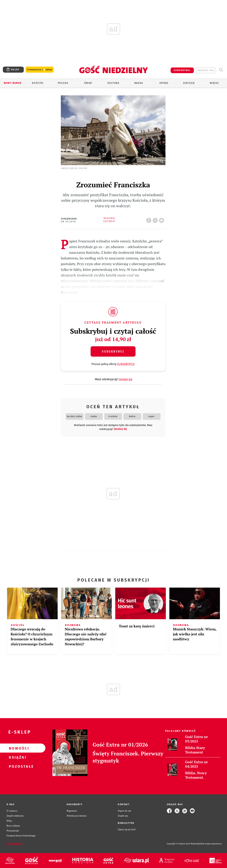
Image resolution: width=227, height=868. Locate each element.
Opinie (164, 83)
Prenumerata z (40, 70)
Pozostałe (17, 766)
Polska (63, 83)
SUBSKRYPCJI (126, 364)
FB (150, 219)
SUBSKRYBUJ (182, 70)
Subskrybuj (113, 351)
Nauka (139, 83)
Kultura (113, 83)
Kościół (38, 83)
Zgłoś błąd (15, 844)
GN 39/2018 (68, 222)
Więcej (214, 83)
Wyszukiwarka (221, 70)
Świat (88, 83)
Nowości (17, 748)
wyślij (162, 219)
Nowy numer (13, 83)
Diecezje (189, 83)
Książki (17, 757)
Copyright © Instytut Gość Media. (182, 844)
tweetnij (156, 219)
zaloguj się (206, 70)
